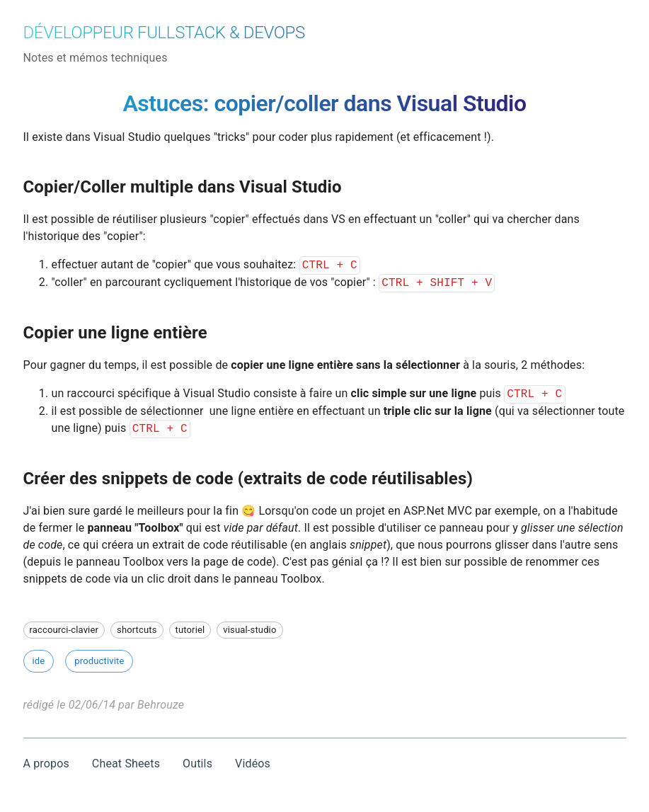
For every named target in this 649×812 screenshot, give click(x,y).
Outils (197, 764)
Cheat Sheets (126, 764)
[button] (64, 630)
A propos (46, 764)
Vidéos (253, 764)
